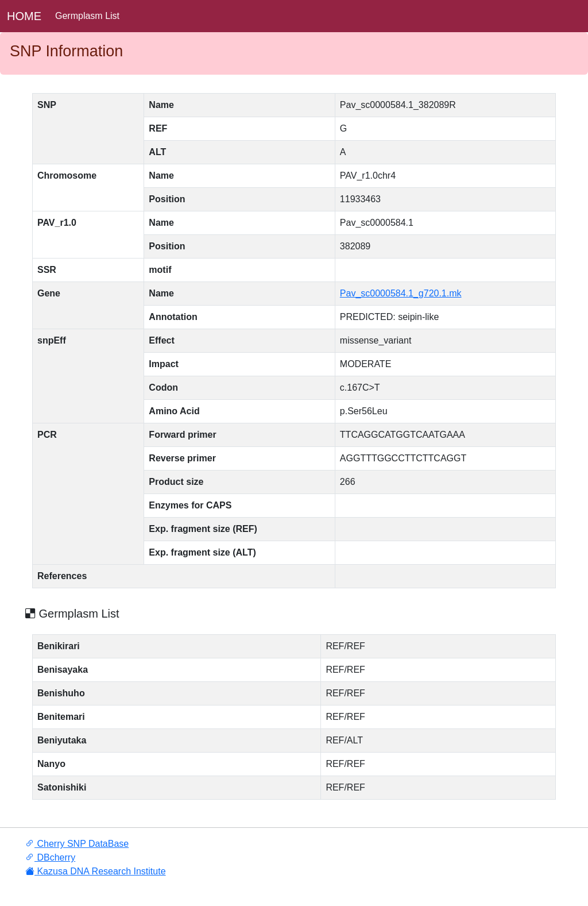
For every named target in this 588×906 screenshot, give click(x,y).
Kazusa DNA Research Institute (96, 871)
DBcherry (50, 857)
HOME (24, 16)
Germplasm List (87, 16)
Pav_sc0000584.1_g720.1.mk (401, 293)
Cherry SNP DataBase (77, 844)
